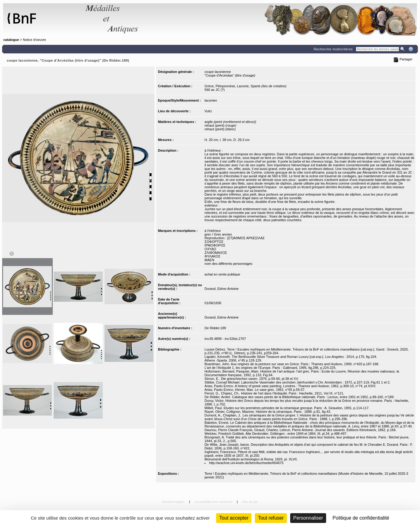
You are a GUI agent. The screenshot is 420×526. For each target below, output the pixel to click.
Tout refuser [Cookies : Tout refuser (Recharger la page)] (271, 518)
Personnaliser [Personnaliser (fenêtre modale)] (308, 518)
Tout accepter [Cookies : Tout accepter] (234, 518)
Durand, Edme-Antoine (222, 289)
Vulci (208, 111)
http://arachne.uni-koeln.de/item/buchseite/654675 (246, 463)
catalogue (11, 40)
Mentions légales (174, 502)
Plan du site (250, 502)
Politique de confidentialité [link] (361, 518)
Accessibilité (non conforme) (214, 502)
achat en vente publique (222, 274)
